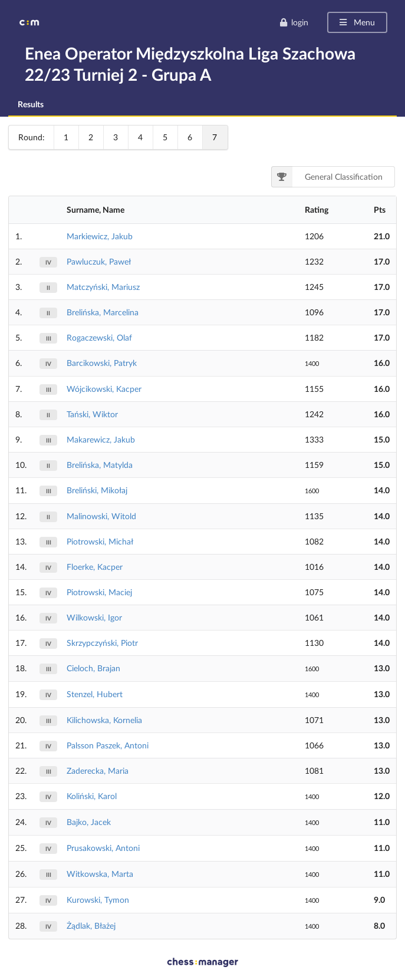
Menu (356, 22)
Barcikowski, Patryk (102, 363)
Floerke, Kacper (95, 567)
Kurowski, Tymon (98, 900)
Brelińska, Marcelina (103, 312)
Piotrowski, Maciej (99, 592)
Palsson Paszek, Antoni (108, 745)
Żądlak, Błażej (91, 925)
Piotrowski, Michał (100, 541)
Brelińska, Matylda (100, 465)
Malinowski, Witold (101, 516)
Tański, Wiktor (92, 414)
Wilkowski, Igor (94, 617)
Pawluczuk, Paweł (99, 261)
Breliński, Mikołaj (97, 490)
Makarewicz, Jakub (101, 439)
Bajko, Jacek (89, 822)
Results (31, 104)
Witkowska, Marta (100, 874)
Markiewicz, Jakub (100, 236)
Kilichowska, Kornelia (104, 720)
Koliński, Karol (92, 796)
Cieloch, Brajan (93, 668)
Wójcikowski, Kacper (104, 389)
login (294, 22)
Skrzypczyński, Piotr (102, 643)
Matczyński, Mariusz (103, 287)
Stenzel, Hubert (95, 694)
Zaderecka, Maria (98, 771)
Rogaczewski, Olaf (99, 337)
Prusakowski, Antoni (103, 848)
